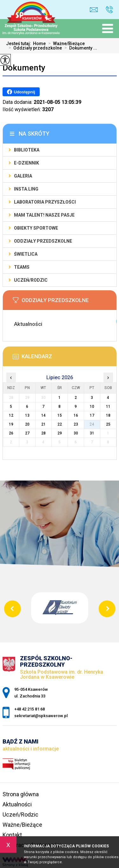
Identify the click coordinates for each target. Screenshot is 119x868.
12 (11, 415)
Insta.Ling (26, 189)
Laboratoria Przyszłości (45, 202)
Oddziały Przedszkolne (43, 241)
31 (92, 433)
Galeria (23, 176)
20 (27, 424)
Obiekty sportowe (36, 228)
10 (92, 407)
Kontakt (12, 835)
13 (27, 415)
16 (76, 415)
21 (43, 424)
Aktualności (17, 804)
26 (11, 433)
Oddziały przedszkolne (34, 48)
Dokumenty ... (79, 48)
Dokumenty (24, 68)
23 (76, 424)
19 (11, 424)
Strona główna (21, 794)
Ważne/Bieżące (65, 44)
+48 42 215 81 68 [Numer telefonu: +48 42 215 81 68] (30, 709)
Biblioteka (27, 150)
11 (108, 407)
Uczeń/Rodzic (31, 280)
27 (27, 433)
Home (39, 44)
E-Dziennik (26, 163)
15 (60, 415)
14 (43, 415)
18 (108, 415)
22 (60, 424)
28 (43, 433)
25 (108, 424)
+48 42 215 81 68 (109, 10)
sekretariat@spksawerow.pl (94, 10)
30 (76, 433)
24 (92, 424)
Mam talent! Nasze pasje (44, 215)
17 (92, 415)
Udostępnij (21, 92)
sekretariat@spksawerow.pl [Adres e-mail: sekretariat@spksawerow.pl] (41, 716)
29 (60, 433)
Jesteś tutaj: (20, 44)
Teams (22, 267)
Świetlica (26, 254)
